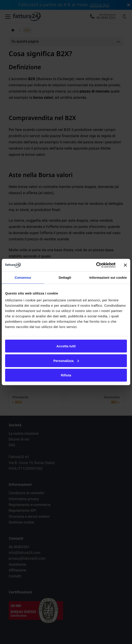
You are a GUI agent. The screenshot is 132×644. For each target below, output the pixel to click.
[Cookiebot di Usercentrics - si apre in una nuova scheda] (96, 265)
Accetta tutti (66, 346)
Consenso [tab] (23, 277)
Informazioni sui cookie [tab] (108, 277)
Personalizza (66, 361)
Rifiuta (66, 375)
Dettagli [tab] (65, 277)
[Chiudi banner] (125, 265)
